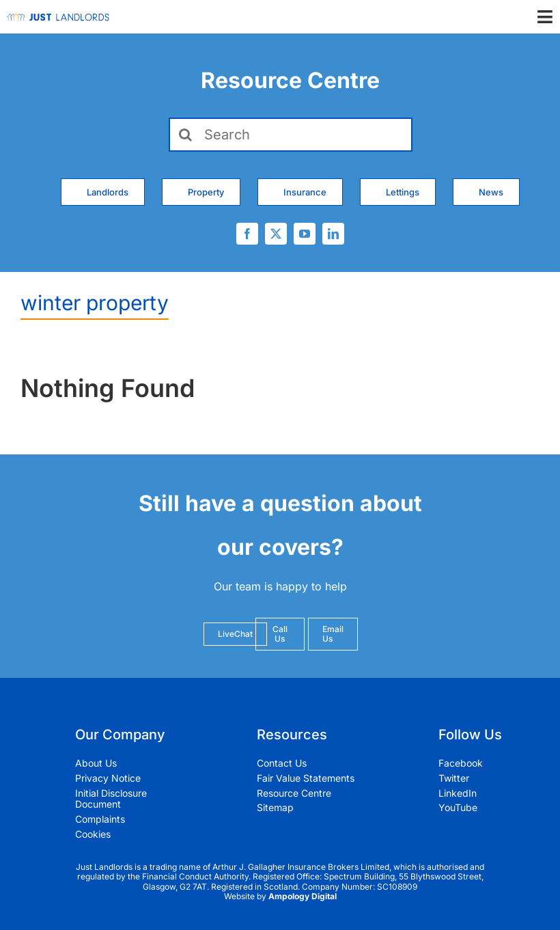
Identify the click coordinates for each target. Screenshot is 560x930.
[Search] (291, 135)
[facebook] (247, 234)
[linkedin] (333, 234)
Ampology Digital (303, 896)
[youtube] (305, 234)
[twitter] (276, 234)
